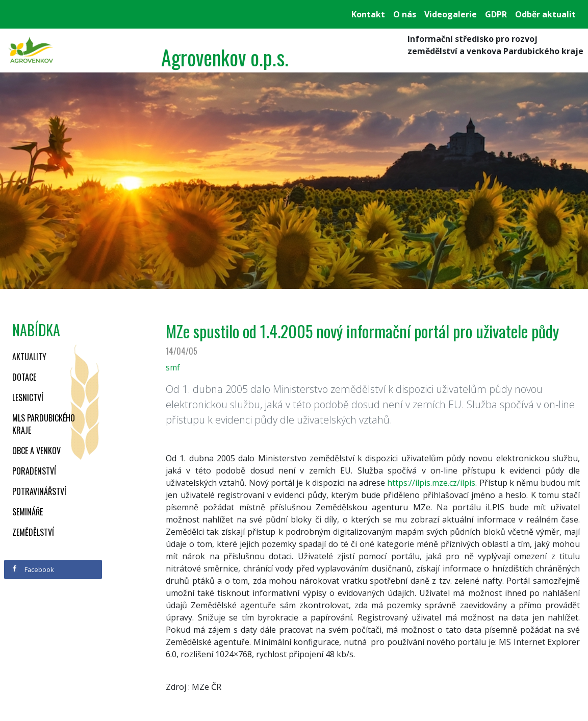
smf (173, 367)
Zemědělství (33, 532)
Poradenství (34, 471)
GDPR (496, 14)
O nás (405, 14)
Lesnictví (28, 397)
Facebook (33, 569)
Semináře (28, 512)
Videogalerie (451, 14)
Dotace (24, 377)
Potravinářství (39, 491)
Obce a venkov (36, 451)
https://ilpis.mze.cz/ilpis (431, 483)
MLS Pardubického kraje (44, 424)
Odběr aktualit (545, 14)
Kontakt (368, 14)
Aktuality (29, 357)
